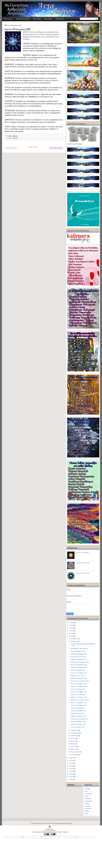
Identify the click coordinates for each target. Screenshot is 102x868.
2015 (71, 771)
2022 (71, 633)
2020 (71, 758)
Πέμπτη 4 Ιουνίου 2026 (82, 573)
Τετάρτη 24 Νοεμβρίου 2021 (79, 667)
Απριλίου (74, 746)
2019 (71, 760)
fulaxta (87, 796)
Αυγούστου (74, 736)
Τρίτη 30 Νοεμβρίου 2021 (78, 651)
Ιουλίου (73, 738)
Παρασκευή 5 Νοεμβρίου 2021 (79, 719)
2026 (71, 623)
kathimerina (15, 138)
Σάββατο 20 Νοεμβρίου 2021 (79, 678)
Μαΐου (73, 744)
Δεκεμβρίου (74, 639)
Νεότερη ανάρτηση (11, 148)
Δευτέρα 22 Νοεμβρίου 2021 (79, 673)
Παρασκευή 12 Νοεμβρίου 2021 (80, 700)
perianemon (88, 808)
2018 (71, 763)
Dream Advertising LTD (67, 823)
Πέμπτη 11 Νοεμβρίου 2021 (79, 703)
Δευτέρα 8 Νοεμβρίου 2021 (78, 711)
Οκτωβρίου (74, 730)
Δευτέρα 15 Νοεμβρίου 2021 (79, 692)
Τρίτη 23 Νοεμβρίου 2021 (78, 670)
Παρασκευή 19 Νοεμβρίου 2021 (80, 681)
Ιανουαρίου (74, 755)
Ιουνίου (73, 741)
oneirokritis (88, 806)
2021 (71, 636)
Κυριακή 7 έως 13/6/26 (82, 553)
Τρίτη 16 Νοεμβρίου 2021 (78, 689)
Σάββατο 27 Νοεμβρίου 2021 (79, 659)
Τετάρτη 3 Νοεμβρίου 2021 (78, 724)
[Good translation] (47, 834)
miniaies (87, 804)
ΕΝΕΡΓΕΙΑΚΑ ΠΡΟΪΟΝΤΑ (23, 19)
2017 (71, 766)
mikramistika (88, 801)
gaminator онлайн (11, 1)
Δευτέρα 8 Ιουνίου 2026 (82, 563)
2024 (71, 628)
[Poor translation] (53, 834)
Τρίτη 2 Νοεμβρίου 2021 (78, 727)
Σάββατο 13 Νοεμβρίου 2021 (79, 697)
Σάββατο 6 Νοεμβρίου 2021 (78, 716)
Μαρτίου (73, 749)
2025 (71, 625)
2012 (71, 779)
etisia (86, 791)
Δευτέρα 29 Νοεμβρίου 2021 (79, 654)
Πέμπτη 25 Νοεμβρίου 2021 (79, 665)
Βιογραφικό (37, 19)
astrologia (87, 789)
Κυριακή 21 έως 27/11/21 (78, 676)
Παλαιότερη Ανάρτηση (56, 148)
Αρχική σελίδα (8, 19)
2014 (71, 774)
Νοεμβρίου (74, 641)
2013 (71, 777)
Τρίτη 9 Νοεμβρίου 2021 (78, 708)
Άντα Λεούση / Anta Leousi (47, 823)
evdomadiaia (88, 794)
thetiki (86, 813)
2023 (71, 631)
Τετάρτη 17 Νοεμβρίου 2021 (79, 686)
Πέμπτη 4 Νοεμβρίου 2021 (78, 722)
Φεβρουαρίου (75, 752)
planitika (87, 811)
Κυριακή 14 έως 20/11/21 (78, 695)
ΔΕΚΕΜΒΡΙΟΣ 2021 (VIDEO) (79, 649)
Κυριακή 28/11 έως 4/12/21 (78, 657)
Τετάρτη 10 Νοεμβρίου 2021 (79, 705)
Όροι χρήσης (60, 19)
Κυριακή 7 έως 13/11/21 (77, 713)
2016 (71, 769)
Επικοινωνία (48, 19)
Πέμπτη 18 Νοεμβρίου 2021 (79, 684)
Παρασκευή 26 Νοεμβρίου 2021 (80, 662)
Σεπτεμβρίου (75, 733)
